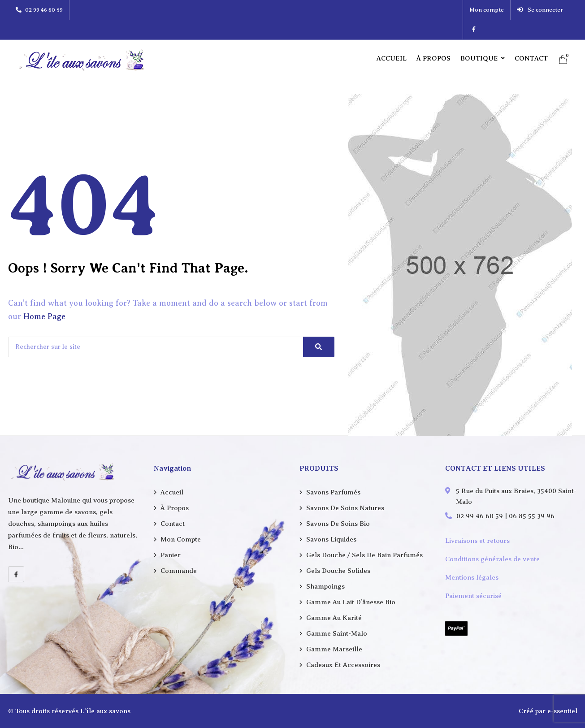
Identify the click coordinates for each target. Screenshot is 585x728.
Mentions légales (472, 577)
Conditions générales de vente (492, 559)
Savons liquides (331, 539)
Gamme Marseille (334, 649)
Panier (171, 555)
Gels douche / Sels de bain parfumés (364, 555)
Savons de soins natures (345, 508)
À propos (433, 39)
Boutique (479, 39)
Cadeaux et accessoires (343, 665)
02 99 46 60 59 (39, 10)
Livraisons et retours (477, 541)
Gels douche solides (338, 571)
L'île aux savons (105, 711)
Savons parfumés (333, 492)
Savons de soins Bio (338, 524)
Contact (531, 39)
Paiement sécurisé (473, 596)
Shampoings (325, 586)
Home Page (44, 316)
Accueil (392, 39)
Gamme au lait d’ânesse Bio (351, 602)
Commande (179, 571)
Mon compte (471, 10)
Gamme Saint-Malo (337, 633)
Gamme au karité (334, 618)
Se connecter (524, 10)
